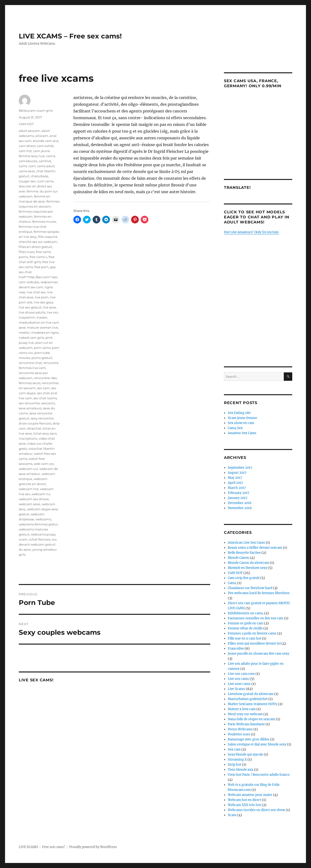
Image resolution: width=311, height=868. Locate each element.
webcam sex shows (34, 499)
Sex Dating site (239, 413)
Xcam (232, 815)
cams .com (27, 166)
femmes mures (44, 222)
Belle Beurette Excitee (244, 553)
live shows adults (32, 312)
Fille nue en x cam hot (244, 638)
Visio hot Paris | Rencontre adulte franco (259, 775)
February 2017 (239, 493)
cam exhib (45, 146)
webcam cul (28, 469)
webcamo (43, 519)
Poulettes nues (239, 734)
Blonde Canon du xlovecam (248, 563)
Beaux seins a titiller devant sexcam (255, 548)
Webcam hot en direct (244, 800)
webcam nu (41, 494)
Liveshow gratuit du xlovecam (251, 694)
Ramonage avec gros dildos (249, 739)
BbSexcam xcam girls (36, 111)
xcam (23, 539)
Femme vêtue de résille (245, 628)
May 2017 (235, 478)
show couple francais (35, 423)
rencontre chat (30, 363)
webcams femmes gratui (38, 524)
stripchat (34, 428)
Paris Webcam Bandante (246, 724)
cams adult (46, 166)
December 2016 (240, 503)
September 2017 (240, 468)
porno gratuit (42, 358)
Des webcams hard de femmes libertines (259, 593)
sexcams (48, 403)
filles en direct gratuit (35, 247)
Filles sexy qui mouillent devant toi (254, 643)
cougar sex (27, 181)
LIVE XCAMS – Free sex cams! (70, 36)
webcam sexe (29, 504)
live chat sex (36, 292)
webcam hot (29, 489)
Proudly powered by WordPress (93, 847)
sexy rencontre (42, 418)
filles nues (27, 252)
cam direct (27, 146)
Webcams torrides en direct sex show (256, 810)
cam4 (51, 156)
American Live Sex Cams (246, 543)
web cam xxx (44, 464)
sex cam (43, 388)
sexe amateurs (30, 408)
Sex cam (234, 749)
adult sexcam (29, 131)
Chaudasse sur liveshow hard (250, 588)
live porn (42, 297)
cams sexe (27, 171)
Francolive (236, 649)
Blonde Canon (238, 558)
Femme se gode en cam (246, 623)
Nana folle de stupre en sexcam (251, 719)
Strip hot (235, 765)
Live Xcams (236, 689)
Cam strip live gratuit (244, 578)
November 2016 (240, 508)
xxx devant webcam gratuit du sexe (38, 544)
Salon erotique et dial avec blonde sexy (257, 744)
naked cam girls (31, 338)
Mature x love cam (242, 709)
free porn (41, 267)
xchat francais (40, 539)
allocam (42, 136)
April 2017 (235, 483)
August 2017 (237, 473)
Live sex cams (238, 679)
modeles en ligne (45, 332)
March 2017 (237, 488)
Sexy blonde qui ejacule (245, 754)
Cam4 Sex (235, 428)
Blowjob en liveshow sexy (247, 568)
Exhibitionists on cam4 (246, 613)
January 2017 (238, 498)
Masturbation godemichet (248, 699)
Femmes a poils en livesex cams (252, 633)
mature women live (43, 327)
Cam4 (232, 583)
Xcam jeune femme (242, 418)
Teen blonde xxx (241, 770)
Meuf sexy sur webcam (245, 714)
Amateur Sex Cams (242, 433)
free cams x (38, 257)
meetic (24, 332)
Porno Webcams (240, 729)
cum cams (45, 181)
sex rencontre (29, 403)
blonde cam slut (46, 141)
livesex (42, 317)
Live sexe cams (239, 684)
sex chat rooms (45, 398)
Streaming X (237, 760)
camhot (45, 161)
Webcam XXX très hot (244, 805)
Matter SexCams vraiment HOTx (252, 704)
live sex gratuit (30, 307)
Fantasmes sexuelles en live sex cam (256, 618)
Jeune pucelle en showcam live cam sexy (258, 654)
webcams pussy (43, 534)
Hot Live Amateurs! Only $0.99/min (251, 232)
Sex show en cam (241, 423)
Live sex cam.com (241, 674)
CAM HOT (26, 124)
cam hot (25, 151)
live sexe (49, 307)
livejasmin (27, 317)
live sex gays (44, 302)
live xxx (52, 312)
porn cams (42, 348)
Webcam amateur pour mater (250, 795)
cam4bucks (28, 161)
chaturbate (40, 176)
